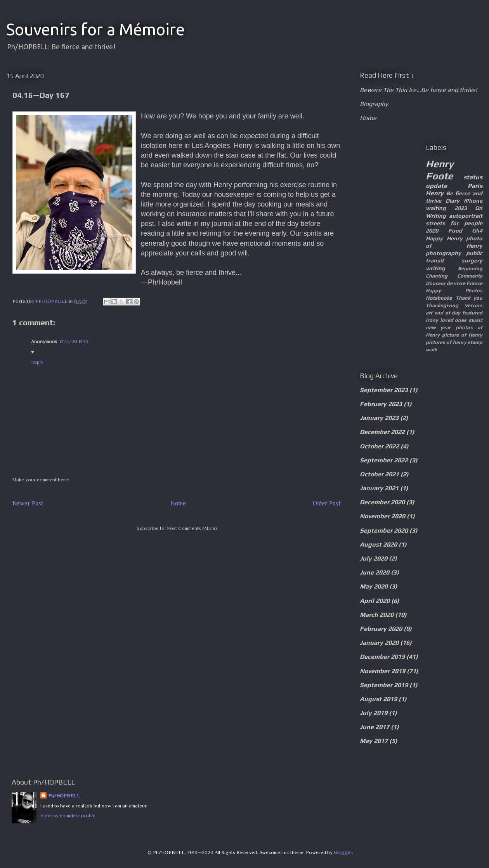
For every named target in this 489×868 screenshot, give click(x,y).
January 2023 (379, 418)
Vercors (473, 305)
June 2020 (375, 572)
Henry (435, 193)
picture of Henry (462, 335)
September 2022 (384, 460)
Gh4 (477, 231)
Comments (470, 276)
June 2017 (375, 727)
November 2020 (382, 516)
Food (455, 231)
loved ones (453, 320)
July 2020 (374, 558)
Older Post (327, 503)
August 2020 (378, 544)
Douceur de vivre (446, 283)
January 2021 (379, 488)
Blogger (343, 852)
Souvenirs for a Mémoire (95, 29)
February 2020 (381, 629)
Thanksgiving (442, 305)
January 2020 (379, 643)
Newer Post (28, 503)
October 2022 (379, 446)
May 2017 (374, 741)
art (429, 313)
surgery (472, 260)
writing (435, 268)
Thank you (469, 298)
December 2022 (382, 432)
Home (178, 503)
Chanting (437, 276)
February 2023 (381, 404)
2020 (432, 231)
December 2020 (382, 502)
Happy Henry (444, 238)
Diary (453, 201)
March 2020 (377, 615)
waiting (436, 208)
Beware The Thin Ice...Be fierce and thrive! (418, 90)
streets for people (454, 223)
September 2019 (384, 685)
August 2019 (378, 699)
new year (438, 327)
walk (431, 350)
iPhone (473, 201)
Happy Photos (454, 291)
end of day (447, 313)
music (475, 320)
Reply (37, 362)
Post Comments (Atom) (192, 528)
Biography (374, 104)
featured (472, 313)
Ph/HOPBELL (64, 796)
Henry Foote (440, 170)
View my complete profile (68, 815)
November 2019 (382, 671)
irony (432, 320)
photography (443, 253)
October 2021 (379, 474)
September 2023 (384, 390)
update (436, 186)
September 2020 (384, 530)
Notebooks (439, 298)
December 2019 (382, 657)
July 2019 (374, 713)
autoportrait (466, 216)
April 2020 (375, 601)
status (473, 177)
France (474, 283)
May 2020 (374, 586)
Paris (475, 186)
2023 (461, 208)
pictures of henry (446, 342)
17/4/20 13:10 (74, 341)
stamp (475, 342)
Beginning (470, 268)
